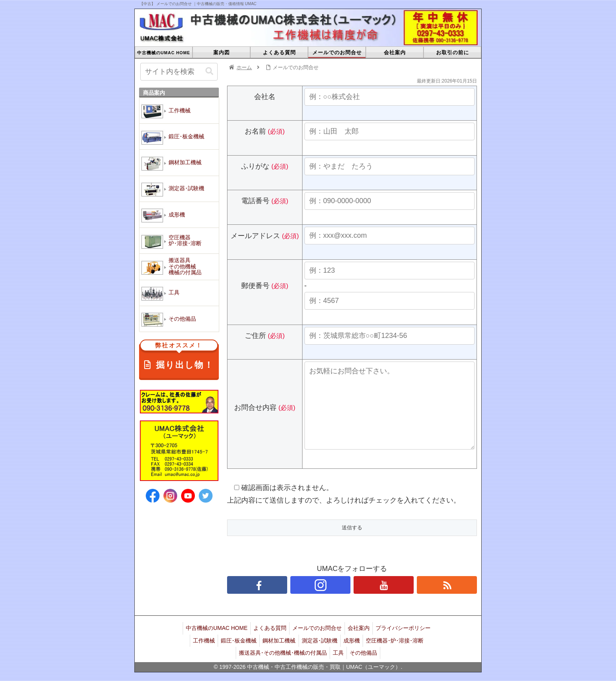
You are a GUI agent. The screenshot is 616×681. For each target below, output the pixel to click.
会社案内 (361, 642)
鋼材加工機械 (278, 653)
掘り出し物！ (179, 357)
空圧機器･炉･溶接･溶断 (401, 653)
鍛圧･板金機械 (236, 653)
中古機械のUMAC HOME (212, 642)
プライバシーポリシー (408, 642)
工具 (338, 663)
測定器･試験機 (321, 653)
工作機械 (198, 653)
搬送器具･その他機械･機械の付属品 (280, 663)
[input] (179, 72)
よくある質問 (268, 642)
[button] (209, 71)
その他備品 (366, 663)
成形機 (355, 653)
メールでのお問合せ (317, 642)
